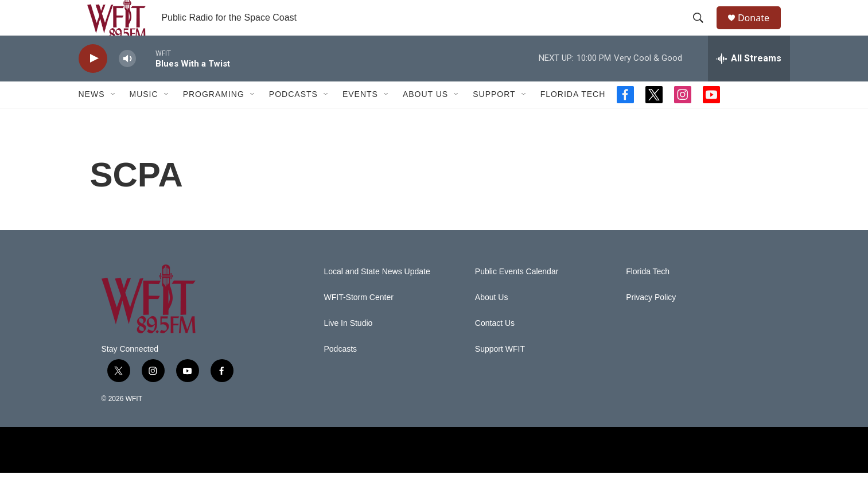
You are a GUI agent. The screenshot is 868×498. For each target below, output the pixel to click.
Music (144, 119)
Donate (761, 30)
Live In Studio (349, 348)
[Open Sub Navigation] (114, 119)
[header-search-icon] (703, 30)
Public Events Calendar (517, 296)
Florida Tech (573, 119)
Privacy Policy (651, 322)
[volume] (127, 83)
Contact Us (495, 348)
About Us (425, 119)
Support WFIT (500, 374)
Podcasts (293, 119)
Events (360, 119)
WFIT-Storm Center (359, 322)
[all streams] (749, 83)
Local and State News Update (377, 296)
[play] (93, 83)
